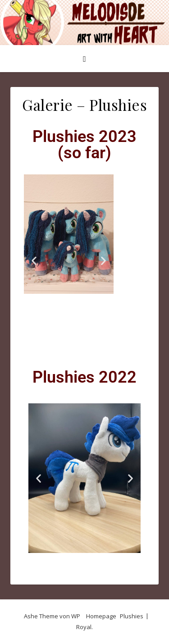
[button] (34, 260)
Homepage (101, 616)
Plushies (132, 616)
